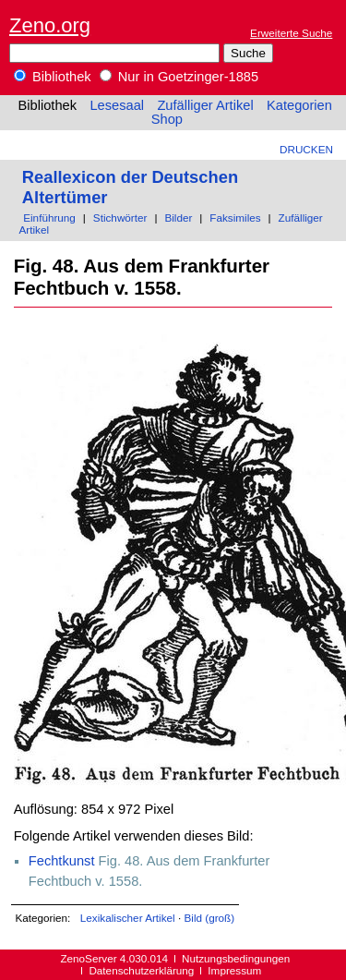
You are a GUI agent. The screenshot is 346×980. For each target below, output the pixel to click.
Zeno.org (50, 25)
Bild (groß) (209, 918)
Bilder (178, 218)
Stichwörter (120, 218)
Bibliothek (53, 77)
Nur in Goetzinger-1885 (179, 77)
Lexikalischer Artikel (128, 918)
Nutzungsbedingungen (236, 958)
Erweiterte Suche (291, 33)
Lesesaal (117, 105)
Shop (167, 119)
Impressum (234, 970)
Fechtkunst (62, 861)
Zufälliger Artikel (205, 105)
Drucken (306, 149)
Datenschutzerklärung (141, 970)
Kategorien (299, 105)
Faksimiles (235, 218)
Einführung (49, 218)
